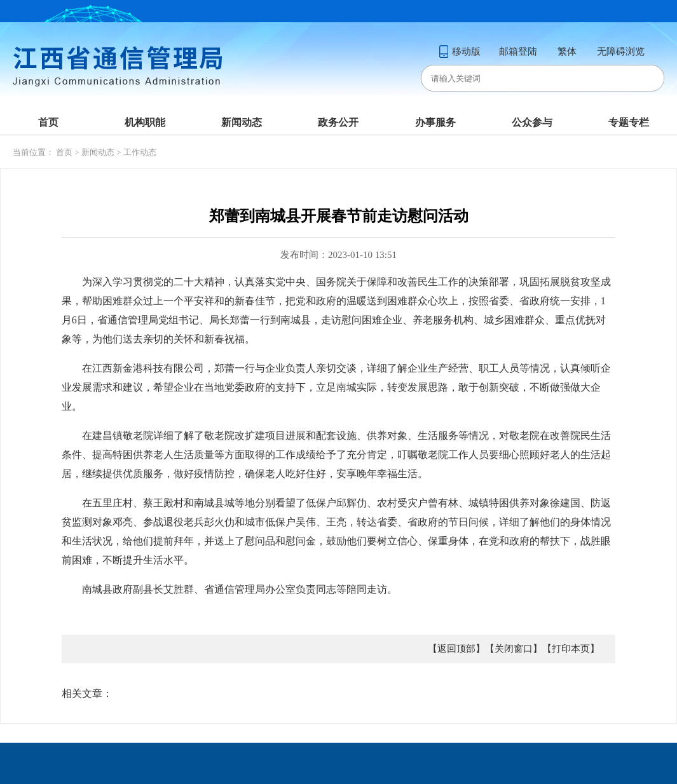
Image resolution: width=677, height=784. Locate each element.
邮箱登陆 (518, 51)
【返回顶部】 (456, 649)
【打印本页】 (571, 649)
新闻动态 (242, 122)
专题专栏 (629, 122)
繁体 (567, 51)
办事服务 (435, 122)
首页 (48, 122)
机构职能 (145, 122)
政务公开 (338, 122)
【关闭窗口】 (514, 649)
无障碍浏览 (621, 51)
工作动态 (140, 152)
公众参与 (532, 122)
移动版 (460, 51)
